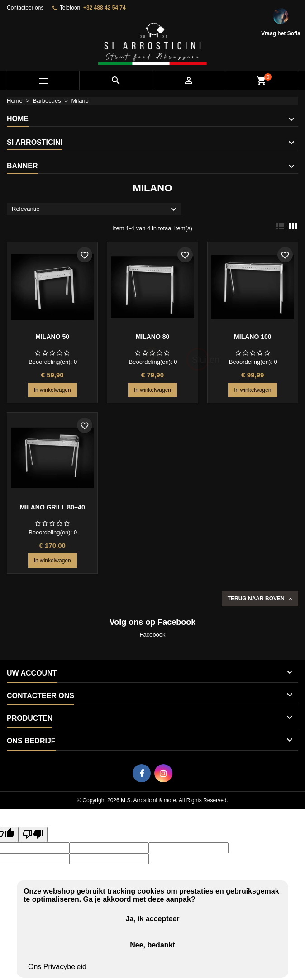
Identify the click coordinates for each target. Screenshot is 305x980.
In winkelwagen (52, 390)
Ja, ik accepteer (152, 919)
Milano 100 (253, 337)
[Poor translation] (33, 835)
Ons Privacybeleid (57, 967)
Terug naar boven (261, 599)
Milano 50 (52, 337)
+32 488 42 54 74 (105, 8)
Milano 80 (153, 337)
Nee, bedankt (152, 945)
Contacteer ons (25, 8)
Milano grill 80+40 (52, 507)
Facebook (152, 635)
